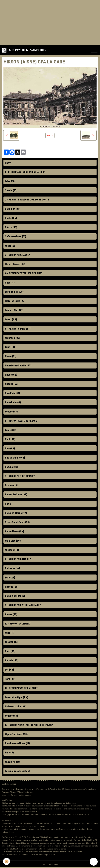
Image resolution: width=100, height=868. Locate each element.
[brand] (25, 50)
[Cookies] (7, 861)
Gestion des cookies (50, 864)
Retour (50, 135)
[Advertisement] (50, 22)
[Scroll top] (94, 862)
